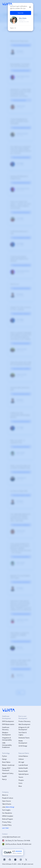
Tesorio (21, 777)
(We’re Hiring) (10, 807)
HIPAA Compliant (8, 816)
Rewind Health (23, 771)
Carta (20, 783)
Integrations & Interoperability (7, 739)
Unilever (21, 759)
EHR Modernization (8, 724)
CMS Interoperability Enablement (7, 745)
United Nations (23, 756)
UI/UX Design (23, 746)
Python (5, 756)
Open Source (6, 801)
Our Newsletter (7, 813)
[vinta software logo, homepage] (9, 710)
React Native (6, 762)
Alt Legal (21, 762)
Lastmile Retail (23, 765)
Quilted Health (23, 768)
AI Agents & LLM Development (24, 728)
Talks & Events (7, 804)
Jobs (4, 807)
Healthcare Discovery (6, 728)
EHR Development (8, 721)
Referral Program (7, 819)
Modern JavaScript (8, 765)
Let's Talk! (5, 828)
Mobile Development (23, 742)
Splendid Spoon (24, 774)
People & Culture (8, 798)
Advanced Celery (8, 773)
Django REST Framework (6, 769)
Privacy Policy (7, 822)
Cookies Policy (7, 825)
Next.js (4, 779)
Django (4, 759)
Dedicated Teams (24, 738)
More (20, 786)
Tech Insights (6, 810)
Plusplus (21, 780)
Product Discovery (24, 721)
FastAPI (4, 776)
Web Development (24, 724)
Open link (21, 13)
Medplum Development (6, 734)
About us (5, 795)
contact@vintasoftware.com (11, 837)
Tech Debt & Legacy (23, 734)
